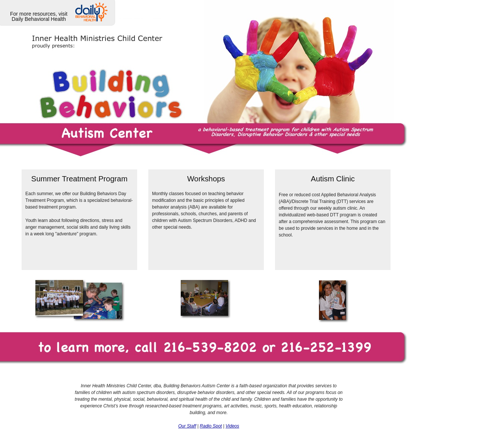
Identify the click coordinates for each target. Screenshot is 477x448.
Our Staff (187, 426)
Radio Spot (211, 426)
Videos (232, 426)
